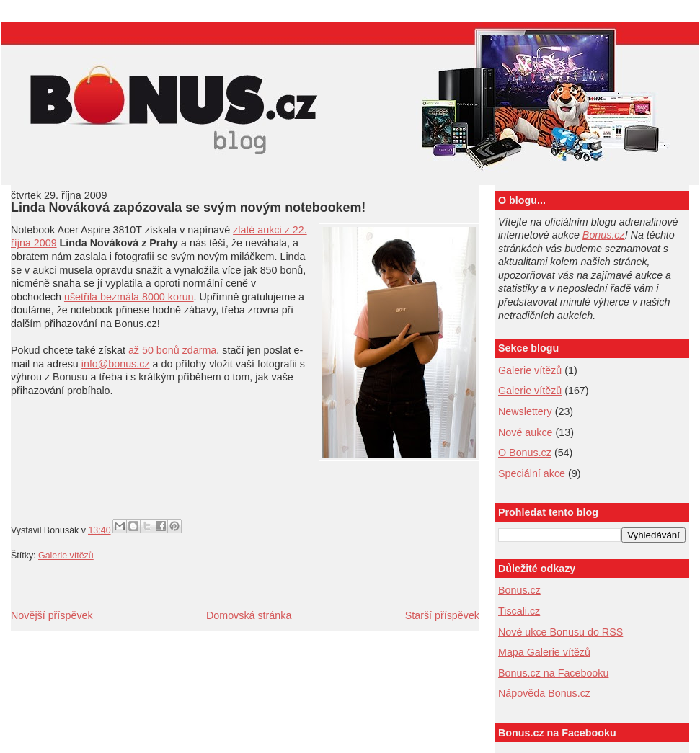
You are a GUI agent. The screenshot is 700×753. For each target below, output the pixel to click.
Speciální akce (532, 473)
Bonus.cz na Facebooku (553, 673)
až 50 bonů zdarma (172, 350)
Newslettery (525, 411)
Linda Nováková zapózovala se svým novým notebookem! (188, 208)
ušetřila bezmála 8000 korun (129, 297)
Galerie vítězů (66, 556)
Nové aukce (526, 432)
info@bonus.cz (116, 364)
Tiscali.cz (519, 611)
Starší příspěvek (442, 615)
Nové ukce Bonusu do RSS (561, 632)
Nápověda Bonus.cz (544, 693)
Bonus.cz (604, 235)
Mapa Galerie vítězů (544, 652)
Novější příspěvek (52, 615)
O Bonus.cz (525, 453)
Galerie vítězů (530, 370)
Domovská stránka (249, 615)
